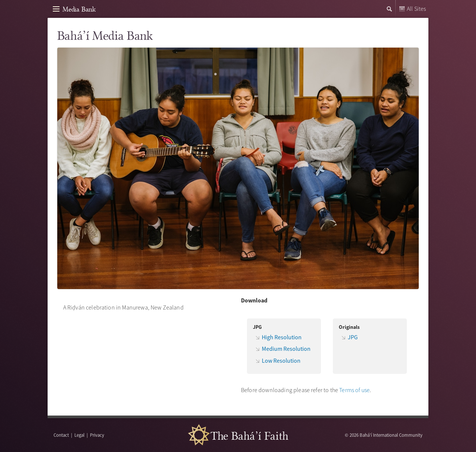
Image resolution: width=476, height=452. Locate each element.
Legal (79, 435)
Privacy (97, 435)
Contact (61, 435)
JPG (353, 337)
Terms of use (354, 390)
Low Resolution (281, 360)
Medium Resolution (286, 349)
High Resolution (282, 337)
